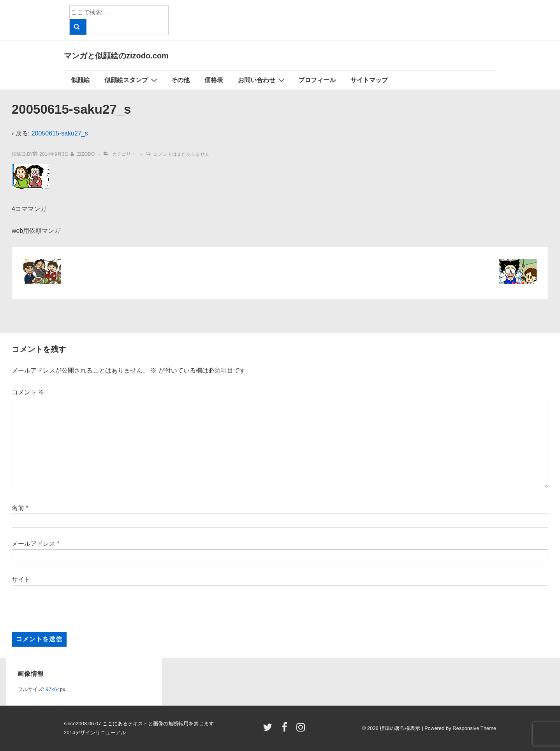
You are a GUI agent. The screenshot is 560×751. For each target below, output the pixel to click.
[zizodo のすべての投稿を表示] (83, 154)
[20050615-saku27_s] (54, 154)
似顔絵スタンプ (132, 80)
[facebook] (286, 730)
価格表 (214, 80)
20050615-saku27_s (60, 133)
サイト (21, 580)
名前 (18, 508)
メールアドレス (33, 544)
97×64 (53, 689)
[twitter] (269, 730)
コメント (28, 392)
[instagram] (302, 730)
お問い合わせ (262, 80)
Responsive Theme (474, 728)
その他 (180, 80)
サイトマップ (369, 80)
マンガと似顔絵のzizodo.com (116, 56)
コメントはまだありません (181, 154)
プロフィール (317, 80)
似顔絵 (80, 80)
